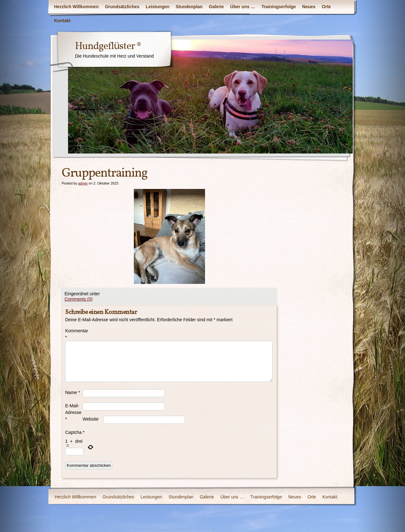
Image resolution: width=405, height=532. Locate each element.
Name (73, 392)
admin (83, 183)
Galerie (216, 7)
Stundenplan (189, 7)
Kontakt (62, 21)
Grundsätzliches (122, 7)
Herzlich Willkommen (76, 7)
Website (90, 419)
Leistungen (158, 7)
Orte (326, 7)
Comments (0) (79, 299)
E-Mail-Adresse (73, 412)
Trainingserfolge (279, 7)
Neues (309, 7)
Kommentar (74, 334)
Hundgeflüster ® (108, 47)
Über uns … (243, 7)
